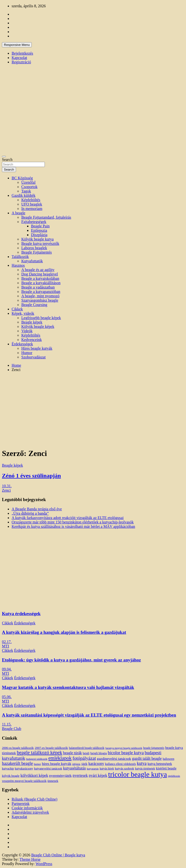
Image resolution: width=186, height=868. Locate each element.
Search (7, 160)
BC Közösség (22, 178)
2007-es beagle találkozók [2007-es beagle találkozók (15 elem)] (51, 748)
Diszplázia (39, 235)
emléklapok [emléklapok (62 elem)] (60, 758)
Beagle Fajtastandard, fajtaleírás (46, 217)
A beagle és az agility (38, 270)
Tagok (26, 191)
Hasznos (18, 265)
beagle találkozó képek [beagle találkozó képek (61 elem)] (39, 752)
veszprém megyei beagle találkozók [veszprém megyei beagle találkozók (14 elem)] (24, 781)
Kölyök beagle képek (38, 327)
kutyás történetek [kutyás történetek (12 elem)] (145, 769)
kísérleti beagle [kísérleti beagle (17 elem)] (166, 768)
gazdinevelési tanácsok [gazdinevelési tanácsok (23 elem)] (114, 758)
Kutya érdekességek (21, 614)
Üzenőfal (28, 182)
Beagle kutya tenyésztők (40, 244)
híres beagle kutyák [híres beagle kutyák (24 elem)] (57, 764)
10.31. (7, 486)
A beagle (18, 213)
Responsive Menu (17, 45)
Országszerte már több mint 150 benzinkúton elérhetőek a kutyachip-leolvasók (73, 522)
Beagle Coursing (34, 305)
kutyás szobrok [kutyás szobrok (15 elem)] (125, 768)
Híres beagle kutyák (37, 348)
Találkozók (20, 257)
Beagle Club (12, 729)
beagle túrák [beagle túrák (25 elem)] (73, 753)
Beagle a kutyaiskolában (40, 278)
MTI (5, 646)
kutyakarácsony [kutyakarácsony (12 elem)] (24, 769)
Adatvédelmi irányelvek (30, 812)
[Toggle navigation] (4, 157)
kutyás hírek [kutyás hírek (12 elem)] (107, 769)
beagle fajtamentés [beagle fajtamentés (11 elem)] (154, 748)
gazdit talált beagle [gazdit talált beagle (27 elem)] (147, 759)
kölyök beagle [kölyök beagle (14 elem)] (11, 776)
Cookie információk (27, 808)
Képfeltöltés (31, 200)
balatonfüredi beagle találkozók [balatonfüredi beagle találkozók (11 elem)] (87, 748)
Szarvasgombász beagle (40, 300)
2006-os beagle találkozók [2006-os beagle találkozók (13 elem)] (18, 748)
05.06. (7, 697)
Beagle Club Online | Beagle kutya (58, 855)
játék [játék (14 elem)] (84, 764)
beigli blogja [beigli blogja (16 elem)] (99, 753)
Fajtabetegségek (34, 222)
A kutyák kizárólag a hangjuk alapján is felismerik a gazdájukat (64, 632)
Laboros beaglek (34, 248)
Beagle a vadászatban (38, 287)
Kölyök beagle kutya (37, 239)
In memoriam (32, 209)
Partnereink (21, 804)
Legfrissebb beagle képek (41, 318)
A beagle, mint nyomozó (40, 296)
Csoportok (29, 187)
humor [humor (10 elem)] (37, 764)
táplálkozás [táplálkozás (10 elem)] (174, 776)
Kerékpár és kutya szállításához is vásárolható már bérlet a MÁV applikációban (73, 526)
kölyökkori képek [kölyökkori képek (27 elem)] (34, 776)
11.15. (7, 724)
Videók (27, 331)
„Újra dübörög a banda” (30, 513)
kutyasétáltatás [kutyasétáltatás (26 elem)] (75, 768)
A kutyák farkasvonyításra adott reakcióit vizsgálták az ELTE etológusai (68, 518)
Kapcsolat (19, 58)
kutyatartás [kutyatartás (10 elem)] (93, 769)
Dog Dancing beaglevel (40, 274)
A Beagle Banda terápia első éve (37, 509)
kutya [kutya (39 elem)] (142, 763)
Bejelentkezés (22, 53)
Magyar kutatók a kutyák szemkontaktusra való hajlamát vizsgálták (68, 687)
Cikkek (17, 309)
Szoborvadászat (33, 357)
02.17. (7, 642)
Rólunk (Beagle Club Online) (35, 799)
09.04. (7, 669)
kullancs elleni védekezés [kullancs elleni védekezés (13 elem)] (120, 764)
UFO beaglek (32, 204)
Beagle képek (32, 322)
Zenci (6, 490)
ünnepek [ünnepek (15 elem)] (53, 781)
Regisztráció (21, 62)
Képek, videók (23, 313)
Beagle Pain (40, 226)
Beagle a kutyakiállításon (41, 283)
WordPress (44, 864)
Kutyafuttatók (32, 261)
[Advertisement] (93, 410)
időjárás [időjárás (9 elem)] (76, 764)
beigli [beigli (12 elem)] (86, 753)
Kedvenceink (31, 340)
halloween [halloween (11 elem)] (169, 759)
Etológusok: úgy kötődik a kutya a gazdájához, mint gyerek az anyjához (71, 660)
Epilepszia (39, 230)
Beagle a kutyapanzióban (41, 292)
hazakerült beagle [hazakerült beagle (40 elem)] (17, 763)
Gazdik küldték (23, 195)
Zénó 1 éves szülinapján (31, 476)
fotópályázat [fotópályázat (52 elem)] (84, 758)
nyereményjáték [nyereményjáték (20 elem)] (60, 776)
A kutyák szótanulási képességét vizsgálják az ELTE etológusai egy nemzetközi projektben (89, 715)
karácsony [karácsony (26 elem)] (96, 764)
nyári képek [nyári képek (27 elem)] (98, 776)
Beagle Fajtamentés (37, 252)
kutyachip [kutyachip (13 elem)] (8, 769)
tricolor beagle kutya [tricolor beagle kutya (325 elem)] (138, 774)
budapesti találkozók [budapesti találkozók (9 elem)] (37, 759)
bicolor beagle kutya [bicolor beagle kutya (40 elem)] (126, 753)
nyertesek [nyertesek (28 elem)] (80, 775)
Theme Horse (30, 859)
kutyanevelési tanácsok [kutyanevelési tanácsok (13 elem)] (48, 769)
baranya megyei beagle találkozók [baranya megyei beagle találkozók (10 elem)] (124, 748)
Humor (27, 353)
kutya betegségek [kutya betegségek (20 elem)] (160, 764)
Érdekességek (22, 344)
